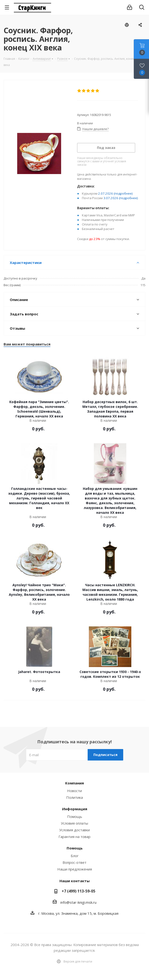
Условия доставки (74, 830)
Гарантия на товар (74, 837)
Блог (75, 856)
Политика (74, 797)
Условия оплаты (74, 823)
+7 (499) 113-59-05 (78, 891)
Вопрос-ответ (74, 862)
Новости (74, 791)
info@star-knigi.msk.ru (78, 902)
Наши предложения (75, 869)
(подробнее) (123, 193)
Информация (75, 809)
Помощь (75, 816)
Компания (74, 783)
